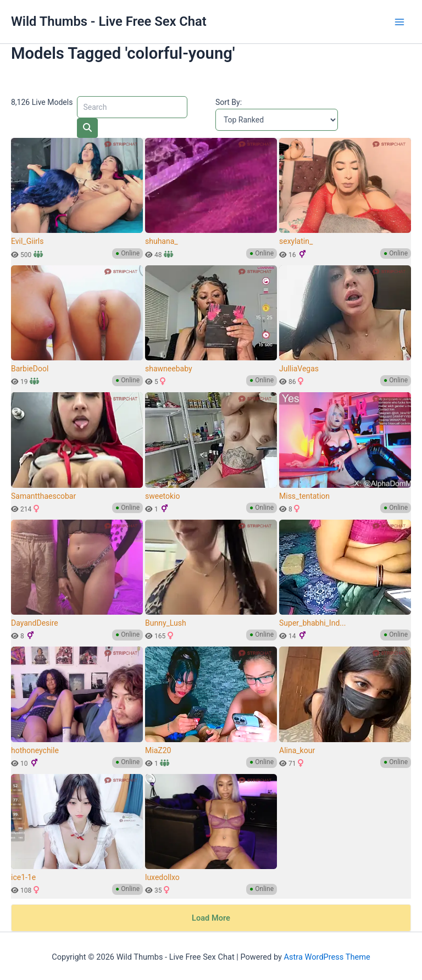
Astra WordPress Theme (327, 950)
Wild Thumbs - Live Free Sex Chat (109, 21)
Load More (211, 911)
